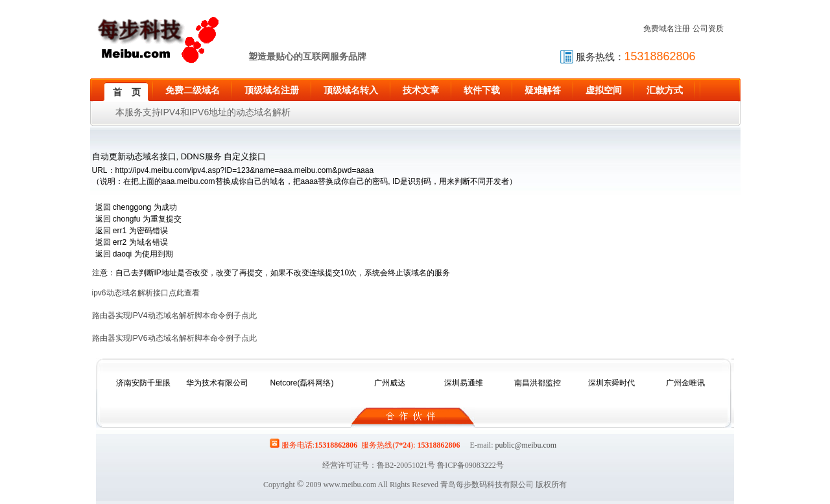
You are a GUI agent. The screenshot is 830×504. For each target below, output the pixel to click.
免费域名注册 (667, 29)
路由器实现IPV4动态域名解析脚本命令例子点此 (174, 315)
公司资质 (708, 29)
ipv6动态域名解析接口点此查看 (146, 293)
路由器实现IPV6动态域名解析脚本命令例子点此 (174, 338)
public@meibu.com (526, 445)
